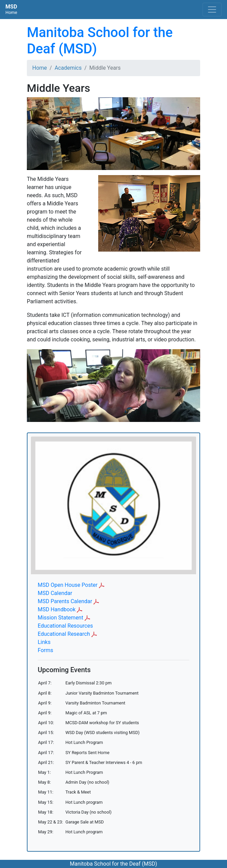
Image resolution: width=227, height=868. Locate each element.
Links (44, 642)
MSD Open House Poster (68, 585)
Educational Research (64, 634)
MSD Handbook (57, 609)
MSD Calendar (55, 593)
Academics (68, 68)
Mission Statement (60, 618)
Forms (46, 650)
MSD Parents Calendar (65, 601)
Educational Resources (65, 626)
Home (40, 68)
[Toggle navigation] (212, 10)
